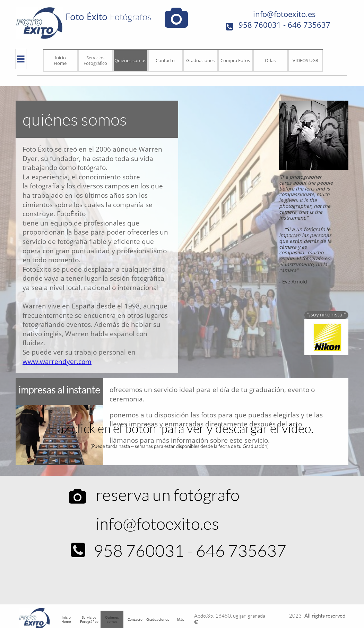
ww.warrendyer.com (60, 362)
